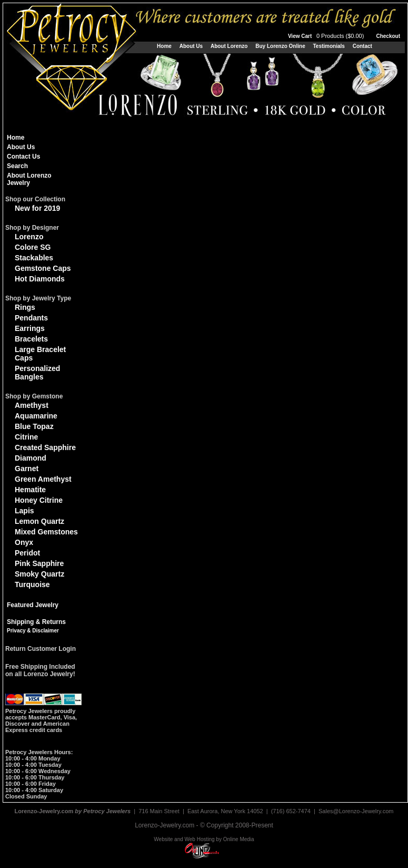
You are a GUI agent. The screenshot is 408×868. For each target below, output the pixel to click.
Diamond (31, 458)
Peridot (27, 553)
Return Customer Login (41, 649)
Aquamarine (36, 416)
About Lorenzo (229, 46)
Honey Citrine (39, 500)
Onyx (24, 542)
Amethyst (32, 405)
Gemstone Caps (43, 268)
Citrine (26, 437)
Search (17, 166)
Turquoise (32, 584)
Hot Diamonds (40, 279)
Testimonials (329, 46)
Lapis (24, 511)
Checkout (388, 36)
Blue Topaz (34, 426)
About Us (191, 46)
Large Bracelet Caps (40, 354)
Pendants (31, 318)
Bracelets (31, 339)
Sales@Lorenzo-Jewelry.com (356, 811)
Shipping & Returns (36, 622)
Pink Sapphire (39, 563)
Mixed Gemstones (46, 532)
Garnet (27, 469)
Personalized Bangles (37, 373)
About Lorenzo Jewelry (29, 179)
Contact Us (23, 157)
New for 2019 (37, 208)
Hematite (30, 490)
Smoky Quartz (39, 574)
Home (164, 46)
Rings (25, 307)
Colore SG (33, 247)
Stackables (34, 258)
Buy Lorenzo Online (280, 46)
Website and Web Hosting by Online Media (204, 839)
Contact (362, 46)
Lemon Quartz (39, 521)
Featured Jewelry (33, 605)
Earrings (30, 328)
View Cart (327, 36)
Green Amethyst (43, 479)
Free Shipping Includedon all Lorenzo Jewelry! (40, 670)
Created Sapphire (45, 447)
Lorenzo (29, 237)
